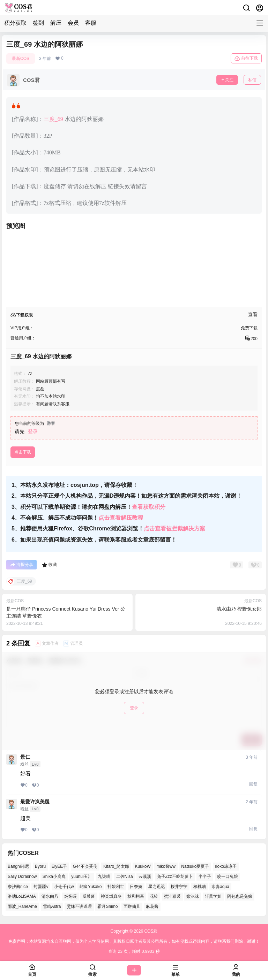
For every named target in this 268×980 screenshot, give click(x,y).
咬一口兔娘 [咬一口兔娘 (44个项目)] (228, 876)
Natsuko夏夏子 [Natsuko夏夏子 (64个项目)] (195, 866)
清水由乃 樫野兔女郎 (239, 609)
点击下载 (23, 452)
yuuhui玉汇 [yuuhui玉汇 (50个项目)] (81, 876)
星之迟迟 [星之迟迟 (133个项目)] (157, 887)
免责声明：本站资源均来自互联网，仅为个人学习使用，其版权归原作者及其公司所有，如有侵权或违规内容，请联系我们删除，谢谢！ (134, 941)
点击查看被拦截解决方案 (174, 529)
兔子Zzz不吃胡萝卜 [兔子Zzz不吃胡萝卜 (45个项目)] (175, 876)
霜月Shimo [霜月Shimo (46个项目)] (107, 906)
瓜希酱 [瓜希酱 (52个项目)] (89, 896)
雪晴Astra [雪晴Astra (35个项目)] (52, 906)
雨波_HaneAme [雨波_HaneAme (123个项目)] (22, 906)
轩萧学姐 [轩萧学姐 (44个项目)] (213, 896)
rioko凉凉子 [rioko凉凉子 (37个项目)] (226, 866)
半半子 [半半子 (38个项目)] (205, 876)
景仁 (25, 757)
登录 (33, 431)
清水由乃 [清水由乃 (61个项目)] (50, 896)
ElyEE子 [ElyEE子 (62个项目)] (59, 866)
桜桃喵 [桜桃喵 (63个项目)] (200, 887)
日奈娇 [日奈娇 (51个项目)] (136, 887)
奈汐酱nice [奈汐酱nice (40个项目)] (18, 887)
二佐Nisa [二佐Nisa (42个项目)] (125, 876)
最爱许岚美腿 (35, 802)
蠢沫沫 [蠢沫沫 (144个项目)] (193, 896)
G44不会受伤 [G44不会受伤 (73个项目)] (85, 866)
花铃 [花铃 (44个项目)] (154, 896)
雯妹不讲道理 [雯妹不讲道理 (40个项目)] (79, 906)
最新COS (21, 59)
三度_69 (53, 119)
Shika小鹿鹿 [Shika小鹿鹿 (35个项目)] (54, 876)
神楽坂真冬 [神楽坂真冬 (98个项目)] (111, 896)
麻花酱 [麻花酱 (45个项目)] (152, 906)
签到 (38, 23)
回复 (253, 784)
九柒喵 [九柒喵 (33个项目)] (104, 876)
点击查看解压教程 (121, 518)
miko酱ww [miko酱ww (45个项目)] (166, 866)
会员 (73, 23)
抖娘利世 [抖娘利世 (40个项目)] (116, 887)
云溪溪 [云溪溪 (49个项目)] (145, 876)
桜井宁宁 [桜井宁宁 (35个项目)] (179, 887)
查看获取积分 (149, 507)
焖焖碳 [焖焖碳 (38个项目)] (70, 896)
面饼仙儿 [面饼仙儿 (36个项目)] (132, 906)
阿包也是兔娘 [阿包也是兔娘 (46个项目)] (240, 896)
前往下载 (246, 59)
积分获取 (15, 23)
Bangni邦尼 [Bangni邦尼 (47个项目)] (18, 866)
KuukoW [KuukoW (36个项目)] (143, 866)
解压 (56, 23)
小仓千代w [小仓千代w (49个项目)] (64, 887)
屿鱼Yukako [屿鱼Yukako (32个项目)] (91, 887)
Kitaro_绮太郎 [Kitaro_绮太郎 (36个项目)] (116, 866)
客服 (91, 23)
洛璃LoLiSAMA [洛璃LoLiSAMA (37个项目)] (22, 896)
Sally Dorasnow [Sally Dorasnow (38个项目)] (22, 876)
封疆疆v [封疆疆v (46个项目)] (41, 887)
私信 (252, 80)
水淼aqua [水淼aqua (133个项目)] (220, 887)
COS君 (150, 931)
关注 (227, 80)
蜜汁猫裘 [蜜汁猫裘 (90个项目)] (172, 896)
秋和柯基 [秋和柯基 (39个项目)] (136, 896)
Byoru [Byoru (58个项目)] (40, 866)
